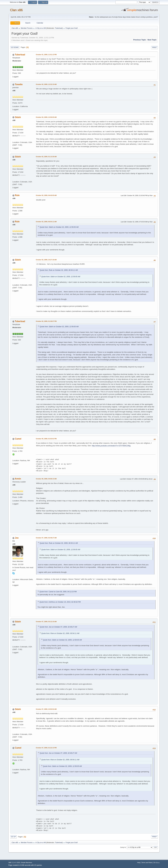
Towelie (19, 84)
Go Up (13, 837)
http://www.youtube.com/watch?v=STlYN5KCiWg (111, 446)
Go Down (15, 47)
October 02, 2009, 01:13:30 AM (46, 157)
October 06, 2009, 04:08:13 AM (46, 479)
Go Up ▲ (157, 863)
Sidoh (18, 117)
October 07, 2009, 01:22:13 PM (46, 748)
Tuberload (59, 28)
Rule (17, 195)
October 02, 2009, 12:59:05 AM (46, 117)
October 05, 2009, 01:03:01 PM (46, 439)
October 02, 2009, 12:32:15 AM (46, 84)
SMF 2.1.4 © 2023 (14, 863)
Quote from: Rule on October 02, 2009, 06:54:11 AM (59, 270)
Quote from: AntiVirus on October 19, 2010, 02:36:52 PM (60, 602)
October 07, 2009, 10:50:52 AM (46, 709)
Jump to (123, 847)
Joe (17, 538)
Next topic (152, 40)
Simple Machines (27, 863)
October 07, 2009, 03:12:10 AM (46, 622)
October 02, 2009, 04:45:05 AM (46, 195)
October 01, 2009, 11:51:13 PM (46, 55)
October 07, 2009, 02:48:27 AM (46, 538)
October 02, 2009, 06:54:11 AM (46, 222)
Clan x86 (16, 10)
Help (139, 863)
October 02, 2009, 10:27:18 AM (46, 260)
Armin (18, 479)
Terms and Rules (147, 863)
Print (154, 47)
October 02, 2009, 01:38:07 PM (46, 321)
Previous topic (140, 40)
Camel (18, 439)
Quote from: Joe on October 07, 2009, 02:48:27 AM (58, 627)
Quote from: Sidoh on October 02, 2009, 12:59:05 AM (59, 227)
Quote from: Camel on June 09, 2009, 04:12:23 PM (58, 592)
